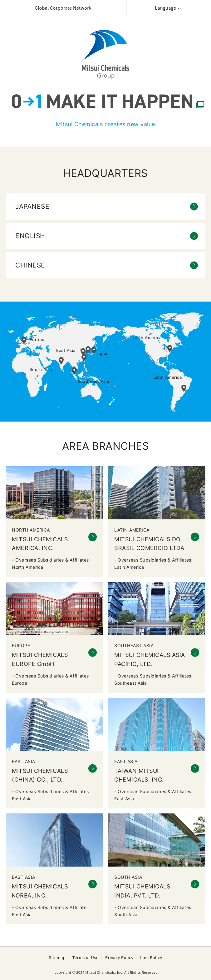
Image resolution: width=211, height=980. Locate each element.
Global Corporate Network (63, 8)
